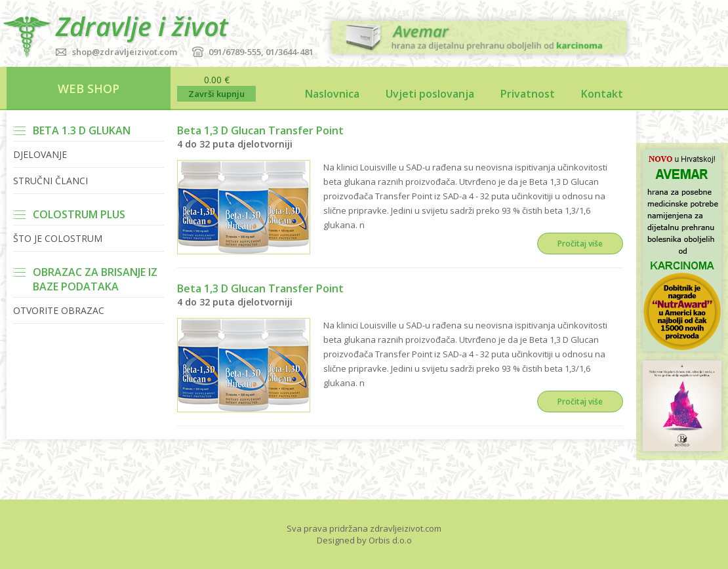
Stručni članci (51, 181)
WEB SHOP (89, 88)
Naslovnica (332, 94)
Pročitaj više (580, 244)
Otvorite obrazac (59, 310)
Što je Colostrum (58, 238)
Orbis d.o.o (390, 540)
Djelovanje (40, 154)
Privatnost (528, 94)
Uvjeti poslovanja (430, 94)
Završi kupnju (216, 94)
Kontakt (602, 94)
